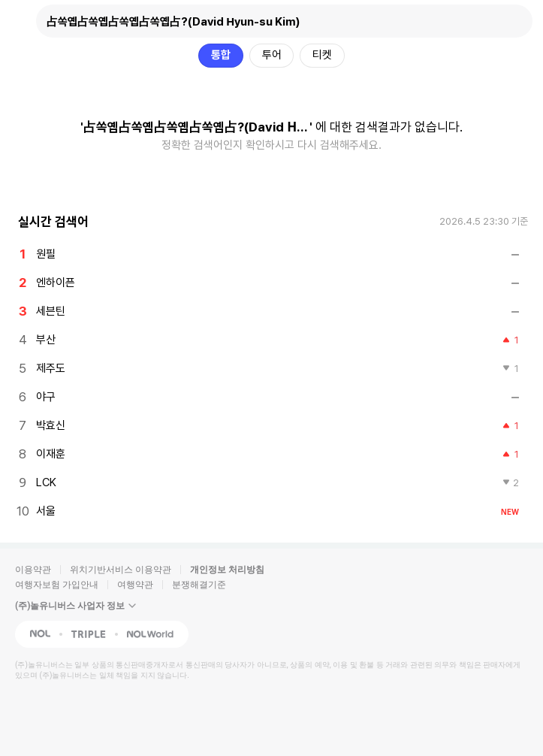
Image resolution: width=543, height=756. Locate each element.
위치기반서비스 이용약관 (121, 570)
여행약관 (135, 585)
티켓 (322, 55)
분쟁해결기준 (199, 585)
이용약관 (33, 570)
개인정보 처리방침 (227, 570)
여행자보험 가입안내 (57, 585)
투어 (272, 55)
